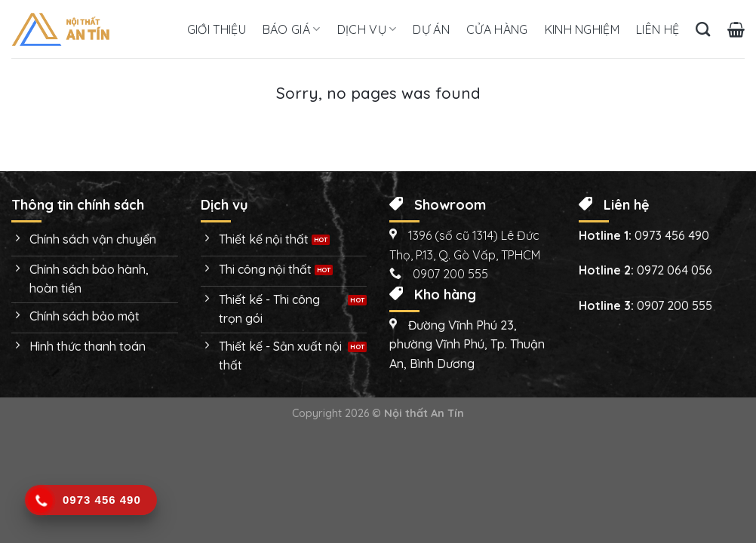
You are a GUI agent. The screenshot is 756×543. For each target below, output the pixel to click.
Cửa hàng (497, 29)
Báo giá (292, 29)
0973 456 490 (672, 235)
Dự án (431, 29)
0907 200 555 (675, 305)
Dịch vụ (367, 29)
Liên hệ (658, 29)
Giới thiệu (217, 29)
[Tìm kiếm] (703, 29)
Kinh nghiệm (582, 29)
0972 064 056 (675, 270)
